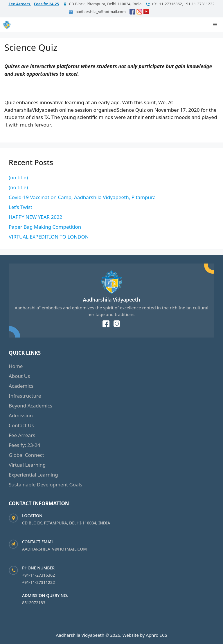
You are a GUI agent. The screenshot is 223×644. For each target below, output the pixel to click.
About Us (19, 376)
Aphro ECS (156, 635)
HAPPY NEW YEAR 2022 (36, 217)
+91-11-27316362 (38, 575)
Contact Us (21, 425)
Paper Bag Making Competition (45, 227)
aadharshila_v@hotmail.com (54, 549)
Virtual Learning (27, 465)
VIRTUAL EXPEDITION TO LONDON (49, 237)
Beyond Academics (30, 406)
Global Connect (26, 455)
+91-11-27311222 (38, 582)
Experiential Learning (33, 475)
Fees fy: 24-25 (46, 4)
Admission (21, 415)
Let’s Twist (20, 207)
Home (16, 366)
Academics (21, 386)
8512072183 (34, 603)
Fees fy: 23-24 (24, 445)
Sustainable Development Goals (45, 485)
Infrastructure (25, 396)
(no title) (18, 177)
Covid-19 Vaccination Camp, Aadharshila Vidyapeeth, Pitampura (82, 197)
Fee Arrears (20, 4)
